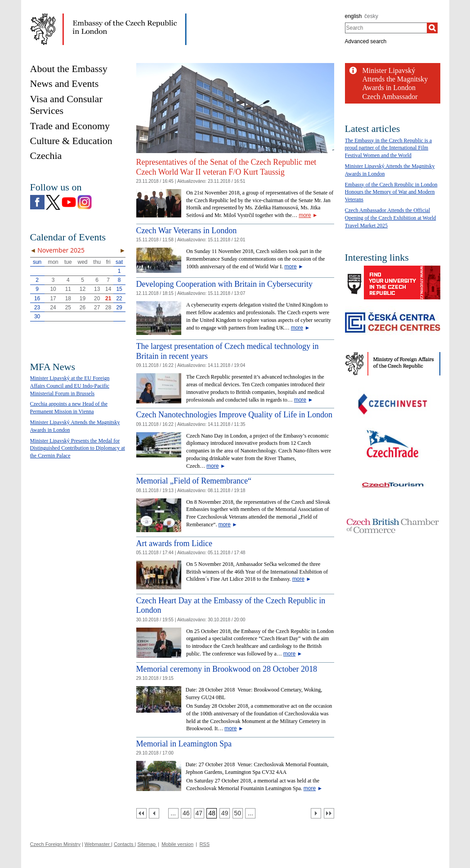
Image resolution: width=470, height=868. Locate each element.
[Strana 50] (238, 813)
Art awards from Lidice (174, 543)
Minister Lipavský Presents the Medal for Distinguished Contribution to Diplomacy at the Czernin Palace (78, 448)
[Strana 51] (250, 813)
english (354, 16)
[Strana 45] (173, 813)
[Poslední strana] (329, 813)
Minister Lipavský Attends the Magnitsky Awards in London (395, 79)
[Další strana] (316, 813)
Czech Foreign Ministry (55, 844)
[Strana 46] (186, 813)
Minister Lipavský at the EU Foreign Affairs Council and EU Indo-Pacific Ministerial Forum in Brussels (70, 386)
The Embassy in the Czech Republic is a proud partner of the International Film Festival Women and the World (389, 148)
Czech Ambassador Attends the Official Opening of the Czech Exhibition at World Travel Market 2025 (391, 218)
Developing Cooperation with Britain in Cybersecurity (224, 284)
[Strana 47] (199, 813)
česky (371, 16)
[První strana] (141, 813)
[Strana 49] (225, 813)
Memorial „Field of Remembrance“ (194, 481)
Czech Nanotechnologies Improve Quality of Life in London (234, 415)
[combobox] (386, 28)
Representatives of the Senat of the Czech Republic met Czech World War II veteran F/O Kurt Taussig (226, 167)
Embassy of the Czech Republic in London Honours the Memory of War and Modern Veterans (391, 192)
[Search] (432, 28)
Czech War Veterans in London (187, 231)
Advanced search (366, 41)
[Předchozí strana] (154, 813)
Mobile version (177, 844)
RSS (204, 844)
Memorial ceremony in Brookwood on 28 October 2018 (227, 669)
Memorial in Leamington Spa (184, 744)
